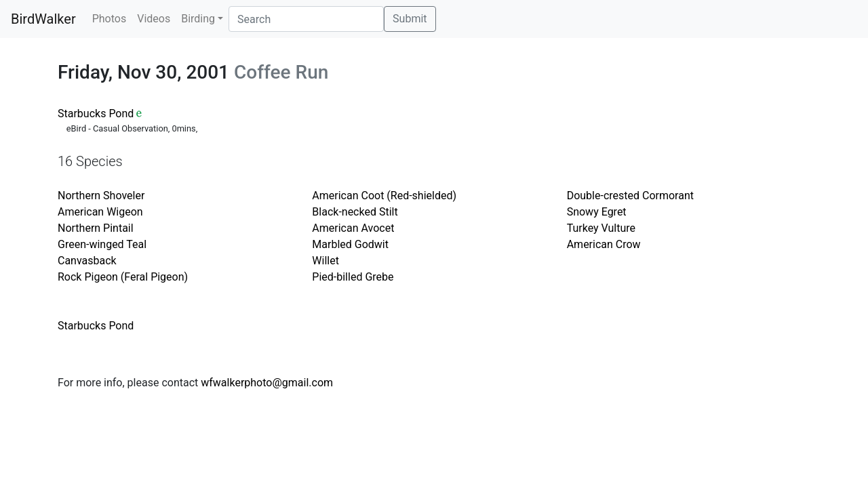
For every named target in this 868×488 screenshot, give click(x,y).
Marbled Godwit (350, 244)
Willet (325, 261)
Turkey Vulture (601, 228)
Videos (154, 19)
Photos (110, 19)
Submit (410, 19)
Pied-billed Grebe (353, 277)
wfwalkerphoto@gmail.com (267, 383)
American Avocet (353, 228)
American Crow (604, 244)
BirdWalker (43, 19)
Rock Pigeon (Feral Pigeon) (123, 277)
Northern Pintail (96, 228)
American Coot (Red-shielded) (384, 196)
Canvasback (87, 261)
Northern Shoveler (101, 196)
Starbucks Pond (96, 114)
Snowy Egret (597, 212)
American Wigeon (100, 212)
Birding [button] (198, 19)
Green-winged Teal (102, 244)
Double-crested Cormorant (630, 196)
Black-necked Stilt (355, 212)
